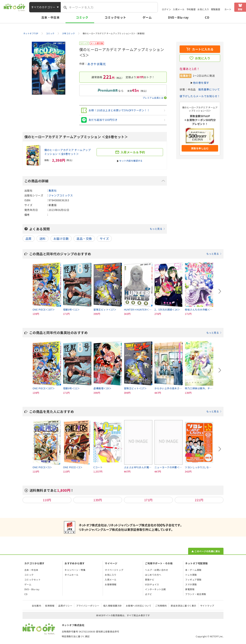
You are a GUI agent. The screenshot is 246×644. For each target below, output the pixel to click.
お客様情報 (111, 584)
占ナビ (148, 594)
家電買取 (190, 589)
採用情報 (50, 606)
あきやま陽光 (96, 64)
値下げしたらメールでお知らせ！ (200, 96)
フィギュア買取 (193, 579)
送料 (43, 238)
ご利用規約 (161, 606)
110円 (47, 500)
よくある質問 (97, 229)
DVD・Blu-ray (178, 17)
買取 (240, 9)
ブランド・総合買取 (196, 594)
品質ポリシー (65, 606)
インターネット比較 (155, 589)
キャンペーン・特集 (75, 570)
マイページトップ (114, 570)
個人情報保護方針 (113, 606)
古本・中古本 (51, 17)
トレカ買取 (191, 575)
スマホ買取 (191, 584)
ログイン (167, 9)
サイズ (104, 238)
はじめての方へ (153, 575)
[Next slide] (220, 291)
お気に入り (203, 9)
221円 (199, 500)
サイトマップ (207, 606)
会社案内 (36, 606)
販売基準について (209, 89)
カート (228, 9)
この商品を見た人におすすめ (125, 411)
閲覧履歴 (216, 9)
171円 (148, 500)
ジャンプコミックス (61, 195)
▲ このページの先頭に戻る (206, 551)
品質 (29, 238)
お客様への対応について (139, 606)
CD (207, 17)
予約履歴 (191, 9)
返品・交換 (84, 238)
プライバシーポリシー (88, 606)
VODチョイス (152, 584)
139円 (98, 500)
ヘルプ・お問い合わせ (157, 570)
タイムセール (72, 575)
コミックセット (115, 17)
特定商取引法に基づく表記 (76, 636)
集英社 (53, 190)
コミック (82, 17)
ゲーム (147, 17)
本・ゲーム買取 (193, 570)
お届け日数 (61, 238)
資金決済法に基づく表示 (183, 606)
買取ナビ (150, 579)
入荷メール (179, 9)
